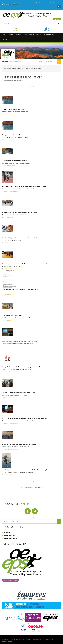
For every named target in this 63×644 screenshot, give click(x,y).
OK (59, 7)
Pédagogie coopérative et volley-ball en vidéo (16, 135)
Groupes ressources (29, 34)
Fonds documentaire (49, 34)
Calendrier (39, 34)
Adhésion (7, 533)
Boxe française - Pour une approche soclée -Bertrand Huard (20, 212)
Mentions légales (20, 639)
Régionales (19, 34)
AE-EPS (5, 34)
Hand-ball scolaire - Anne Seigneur (12, 315)
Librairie (5, 39)
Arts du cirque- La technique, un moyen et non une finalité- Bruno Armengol (24, 470)
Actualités (11, 34)
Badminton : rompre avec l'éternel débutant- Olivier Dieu (19, 444)
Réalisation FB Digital (7, 641)
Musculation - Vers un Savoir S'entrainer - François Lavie (18, 393)
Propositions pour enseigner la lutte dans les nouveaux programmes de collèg (25, 264)
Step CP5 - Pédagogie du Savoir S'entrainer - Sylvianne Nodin (20, 238)
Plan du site (5, 639)
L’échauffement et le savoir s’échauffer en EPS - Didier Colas (20, 289)
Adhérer (57, 19)
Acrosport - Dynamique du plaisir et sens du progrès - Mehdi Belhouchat (23, 367)
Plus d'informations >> (15, 5)
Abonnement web (10, 536)
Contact (12, 639)
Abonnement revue (10, 539)
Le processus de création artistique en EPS (15, 161)
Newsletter (32, 518)
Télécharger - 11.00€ (10, 580)
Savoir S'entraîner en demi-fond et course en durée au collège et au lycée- (24, 186)
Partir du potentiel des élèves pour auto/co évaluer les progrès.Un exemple (25, 418)
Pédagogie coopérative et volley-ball (13, 109)
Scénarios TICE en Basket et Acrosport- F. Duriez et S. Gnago (20, 341)
